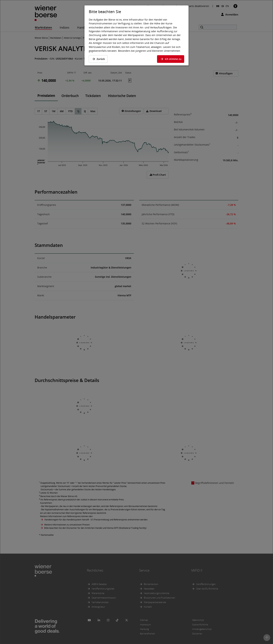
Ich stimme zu (171, 59)
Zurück (98, 59)
